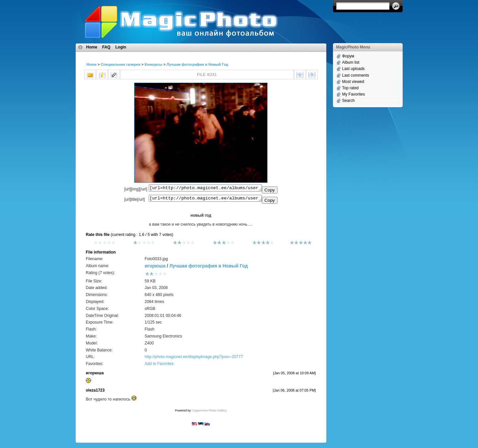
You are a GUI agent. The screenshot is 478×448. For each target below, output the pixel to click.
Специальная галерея (121, 64)
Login (121, 47)
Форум (348, 56)
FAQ (106, 47)
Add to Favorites (159, 366)
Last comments (356, 75)
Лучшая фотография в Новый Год (198, 64)
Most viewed (353, 82)
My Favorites (354, 94)
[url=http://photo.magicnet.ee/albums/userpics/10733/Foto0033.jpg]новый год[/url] (205, 200)
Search (349, 101)
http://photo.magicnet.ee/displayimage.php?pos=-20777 (194, 359)
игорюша (155, 268)
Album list (351, 62)
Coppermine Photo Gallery (209, 412)
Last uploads (354, 69)
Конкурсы (153, 64)
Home (92, 47)
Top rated (351, 88)
